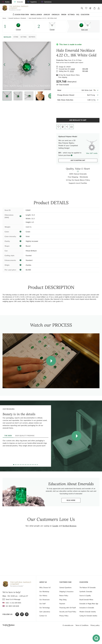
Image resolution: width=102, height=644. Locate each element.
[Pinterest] (17, 614)
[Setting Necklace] (52, 25)
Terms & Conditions (82, 625)
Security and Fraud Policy (68, 612)
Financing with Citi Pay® (68, 608)
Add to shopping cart (78, 160)
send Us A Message (13, 599)
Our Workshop (44, 592)
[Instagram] (27, 614)
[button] (49, 65)
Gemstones (48, 2)
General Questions (65, 588)
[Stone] (18, 25)
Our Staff (42, 604)
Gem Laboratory (45, 612)
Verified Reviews (69, 526)
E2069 (73, 69)
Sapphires (34, 2)
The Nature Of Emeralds (88, 588)
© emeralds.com (68, 625)
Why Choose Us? (45, 588)
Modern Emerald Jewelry (88, 612)
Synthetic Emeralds (86, 592)
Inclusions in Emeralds (87, 608)
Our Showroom (44, 600)
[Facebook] (22, 614)
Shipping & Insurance (66, 592)
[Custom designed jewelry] (85, 25)
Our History (43, 596)
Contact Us (43, 616)
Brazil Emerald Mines (86, 600)
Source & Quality (85, 596)
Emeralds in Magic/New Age (89, 604)
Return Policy (64, 596)
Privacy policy (95, 625)
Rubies (7, 2)
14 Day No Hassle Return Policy (69, 75)
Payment (62, 604)
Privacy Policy (64, 616)
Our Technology (45, 608)
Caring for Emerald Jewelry (88, 616)
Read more (74, 501)
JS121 (72, 71)
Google (55, 526)
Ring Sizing (63, 600)
